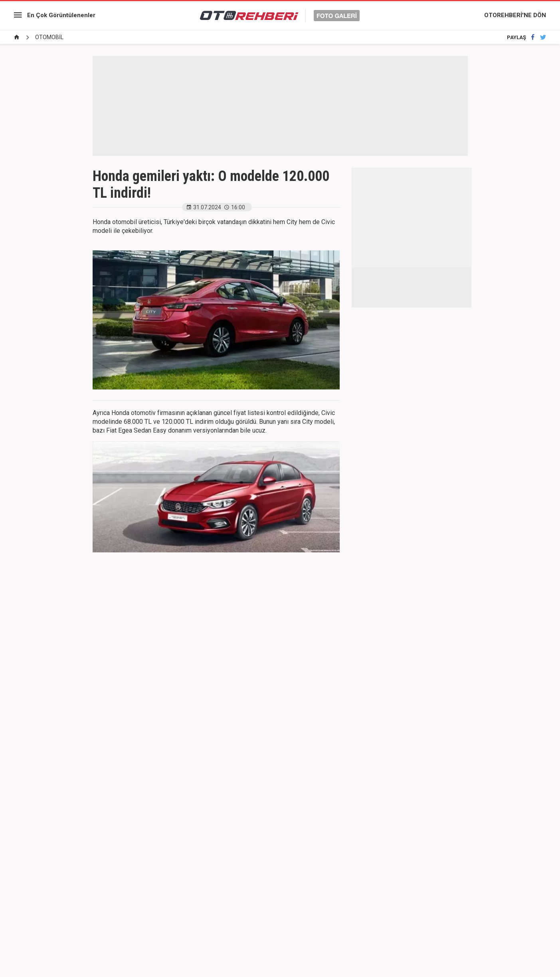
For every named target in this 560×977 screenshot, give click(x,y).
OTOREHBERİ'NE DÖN (515, 15)
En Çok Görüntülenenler (61, 15)
